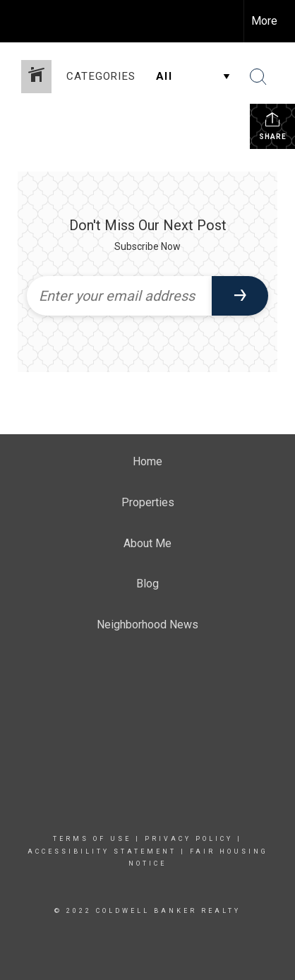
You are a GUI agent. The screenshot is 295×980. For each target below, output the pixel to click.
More (264, 21)
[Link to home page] (23, 21)
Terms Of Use (92, 839)
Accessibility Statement (102, 851)
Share (273, 126)
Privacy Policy (189, 839)
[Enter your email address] (119, 296)
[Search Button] (258, 77)
